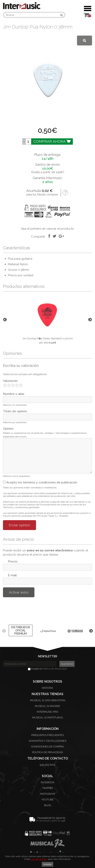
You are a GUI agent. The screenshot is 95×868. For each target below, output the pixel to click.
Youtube (47, 800)
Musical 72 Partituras (47, 718)
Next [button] (90, 320)
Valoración (10, 381)
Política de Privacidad (55, 669)
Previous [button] (5, 320)
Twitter (48, 788)
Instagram (47, 794)
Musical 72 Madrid (47, 706)
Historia (47, 688)
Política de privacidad (47, 752)
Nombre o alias (14, 394)
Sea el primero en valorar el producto (47, 229)
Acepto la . (48, 669)
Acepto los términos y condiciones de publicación (40, 482)
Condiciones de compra (48, 747)
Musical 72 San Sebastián (48, 700)
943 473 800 (47, 765)
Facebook (48, 782)
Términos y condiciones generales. (21, 507)
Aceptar (47, 864)
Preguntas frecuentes (47, 735)
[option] (47, 320)
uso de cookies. (39, 859)
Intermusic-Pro (48, 712)
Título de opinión (15, 411)
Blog (48, 805)
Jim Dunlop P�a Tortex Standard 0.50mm (48, 338)
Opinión (8, 429)
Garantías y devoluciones (48, 741)
